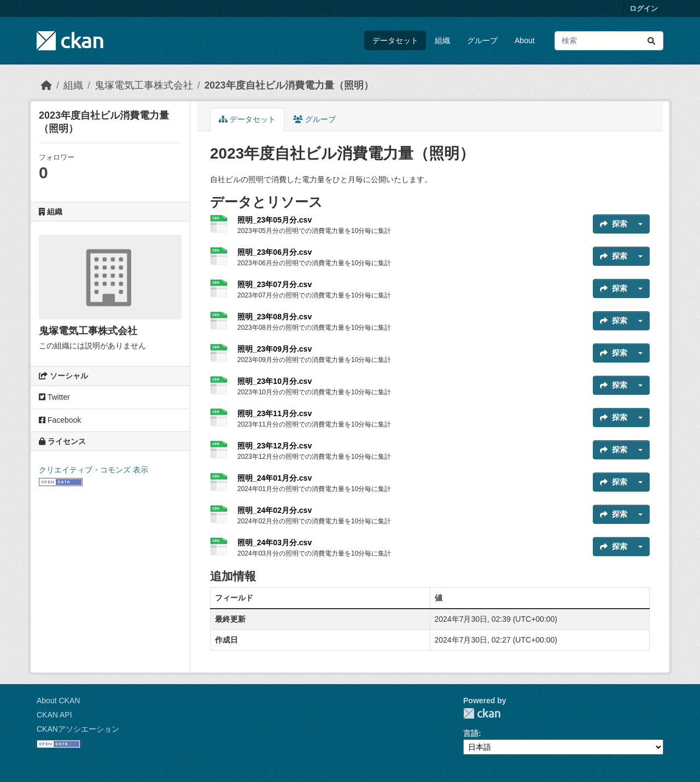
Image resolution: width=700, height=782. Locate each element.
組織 (442, 40)
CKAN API (54, 715)
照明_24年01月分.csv (275, 478)
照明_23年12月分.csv (275, 446)
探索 (614, 224)
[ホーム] (46, 85)
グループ (482, 40)
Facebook (60, 420)
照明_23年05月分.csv (275, 220)
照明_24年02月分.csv (275, 510)
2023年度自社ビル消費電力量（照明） (289, 85)
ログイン (644, 8)
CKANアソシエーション (78, 729)
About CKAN (58, 701)
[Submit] (651, 41)
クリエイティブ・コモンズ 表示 (94, 470)
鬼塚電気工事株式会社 (144, 85)
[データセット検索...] (609, 41)
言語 (471, 733)
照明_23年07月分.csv (275, 284)
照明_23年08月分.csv (275, 317)
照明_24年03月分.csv (275, 542)
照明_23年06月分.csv (275, 252)
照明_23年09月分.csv (275, 349)
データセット (395, 40)
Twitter (54, 397)
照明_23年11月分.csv (275, 413)
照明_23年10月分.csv (275, 381)
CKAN (482, 713)
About (525, 40)
